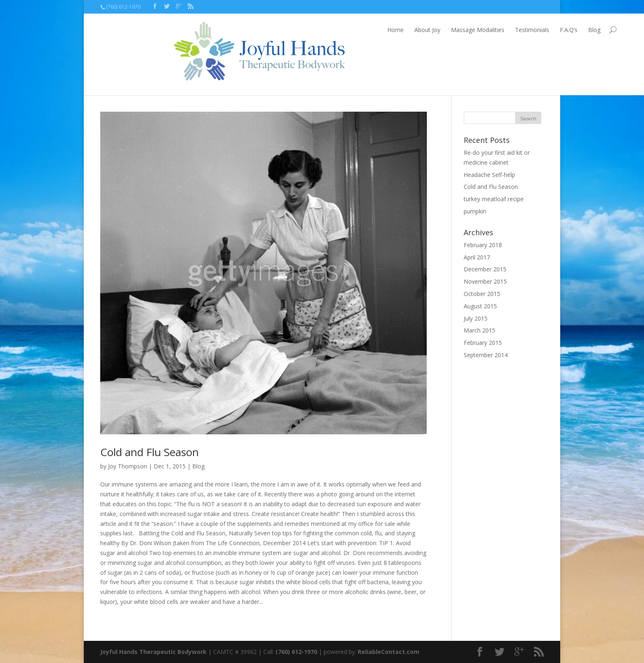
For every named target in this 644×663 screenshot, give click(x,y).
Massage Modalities (405, 30)
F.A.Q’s (496, 30)
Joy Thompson (128, 466)
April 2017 (477, 257)
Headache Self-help (489, 175)
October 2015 (482, 294)
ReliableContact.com (389, 652)
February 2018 (483, 245)
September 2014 (486, 355)
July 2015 (476, 318)
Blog (521, 30)
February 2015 (483, 343)
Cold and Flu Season (149, 452)
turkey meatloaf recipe (494, 199)
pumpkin (475, 211)
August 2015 (480, 306)
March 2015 (480, 330)
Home (322, 30)
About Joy (354, 30)
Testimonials (459, 30)
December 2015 (485, 269)
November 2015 (485, 281)
